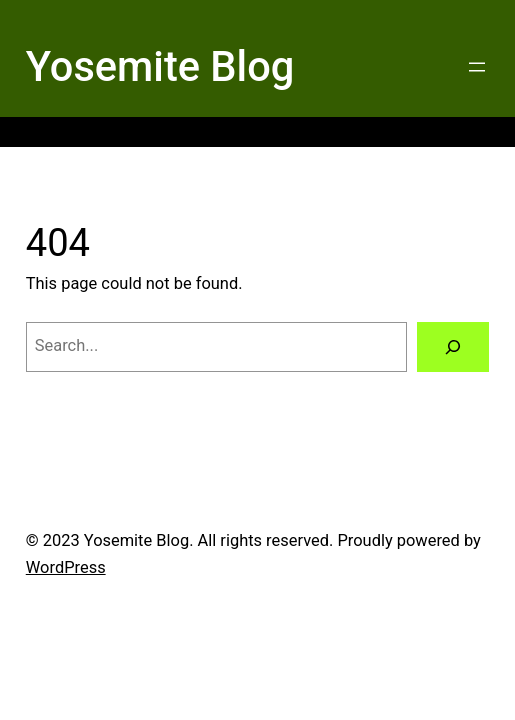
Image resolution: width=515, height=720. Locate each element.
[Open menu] (477, 67)
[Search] (453, 347)
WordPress (66, 567)
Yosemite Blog (160, 66)
